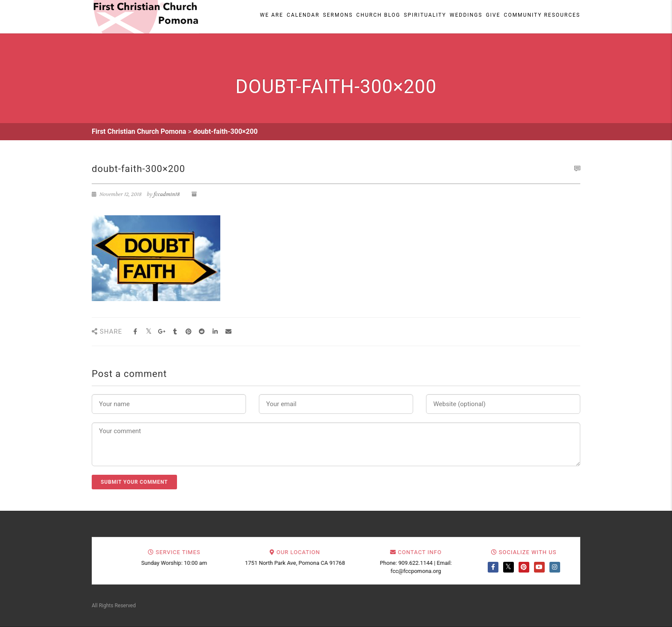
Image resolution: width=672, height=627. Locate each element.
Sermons (338, 15)
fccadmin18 (167, 194)
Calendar (303, 15)
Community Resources (542, 15)
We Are (272, 15)
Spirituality (425, 15)
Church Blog (378, 15)
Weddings (466, 15)
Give (493, 15)
